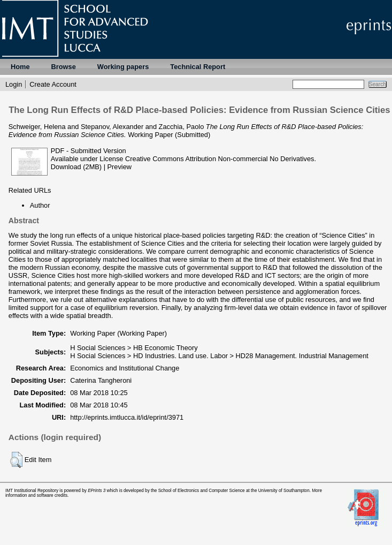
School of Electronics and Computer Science (202, 491)
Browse (64, 67)
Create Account (53, 84)
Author (40, 205)
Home (20, 67)
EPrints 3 (97, 491)
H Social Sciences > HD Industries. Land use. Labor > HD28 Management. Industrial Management (219, 356)
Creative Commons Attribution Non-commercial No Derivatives (220, 159)
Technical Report (198, 67)
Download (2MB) (76, 167)
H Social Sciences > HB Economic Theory (134, 348)
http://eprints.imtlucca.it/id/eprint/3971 (127, 417)
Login (14, 84)
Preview (120, 167)
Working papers (123, 67)
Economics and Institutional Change (125, 368)
